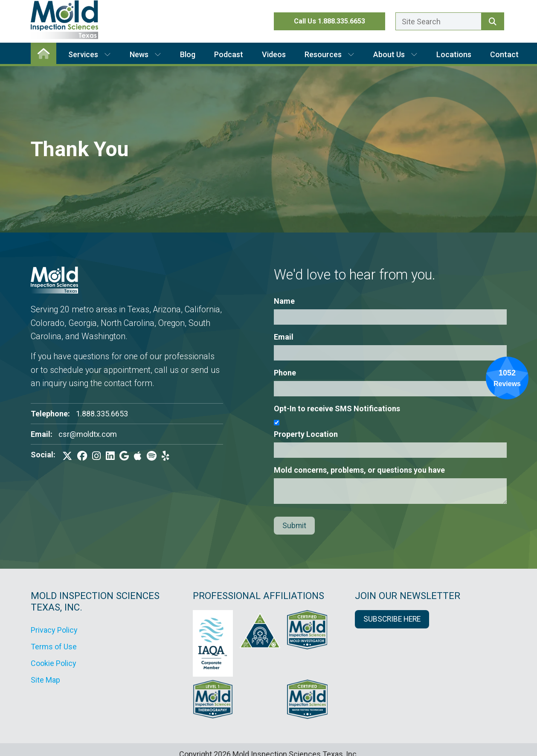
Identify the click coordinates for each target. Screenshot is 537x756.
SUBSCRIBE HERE (392, 619)
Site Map (45, 680)
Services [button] (90, 54)
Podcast (229, 54)
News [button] (145, 54)
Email (284, 337)
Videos (274, 54)
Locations (454, 54)
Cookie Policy (54, 663)
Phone (285, 373)
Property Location (306, 434)
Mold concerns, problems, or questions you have (359, 470)
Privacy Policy (54, 630)
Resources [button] (329, 54)
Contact (504, 54)
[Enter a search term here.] (438, 21)
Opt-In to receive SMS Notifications (337, 409)
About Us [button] (395, 54)
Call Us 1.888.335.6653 (329, 21)
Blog (188, 54)
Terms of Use (54, 647)
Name (284, 301)
